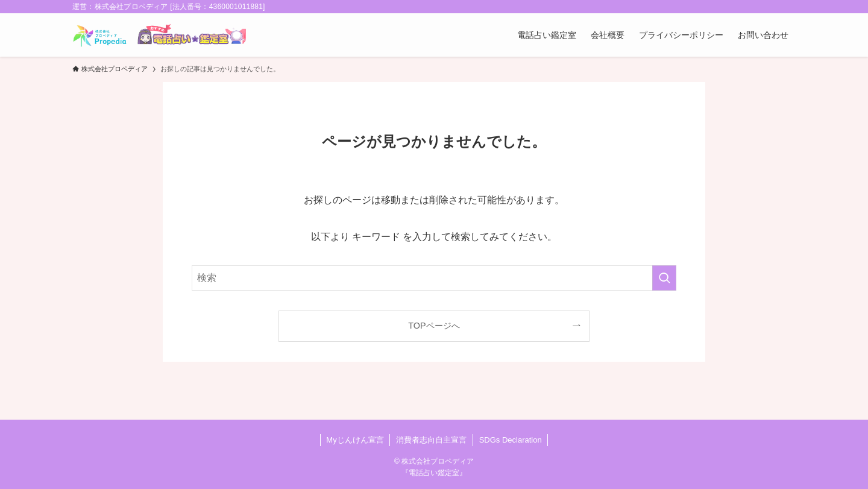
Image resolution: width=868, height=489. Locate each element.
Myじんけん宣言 (355, 440)
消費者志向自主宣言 (431, 440)
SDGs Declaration (511, 440)
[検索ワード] (434, 278)
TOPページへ (434, 326)
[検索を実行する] (664, 278)
